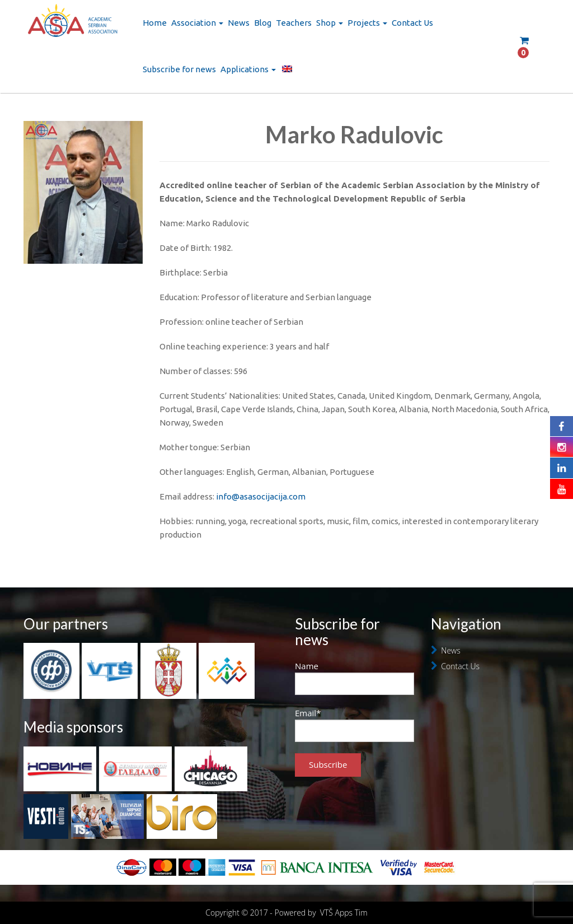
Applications (248, 69)
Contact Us (412, 23)
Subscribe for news (179, 69)
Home (155, 23)
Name (354, 678)
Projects (367, 23)
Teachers (294, 23)
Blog (263, 23)
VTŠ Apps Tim (344, 913)
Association (197, 23)
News (239, 23)
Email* (354, 725)
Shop (330, 23)
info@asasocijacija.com (261, 496)
